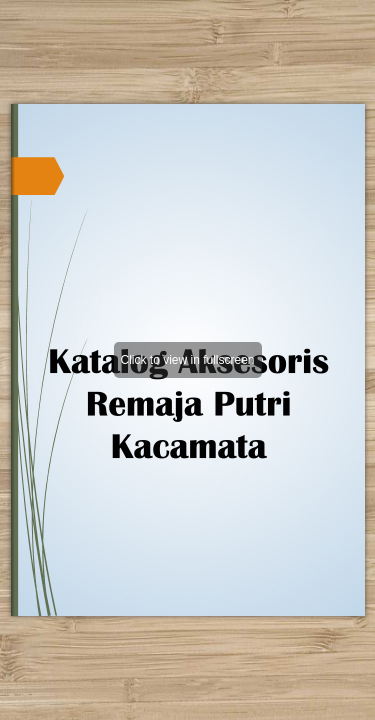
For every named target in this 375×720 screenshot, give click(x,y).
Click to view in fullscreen (187, 360)
